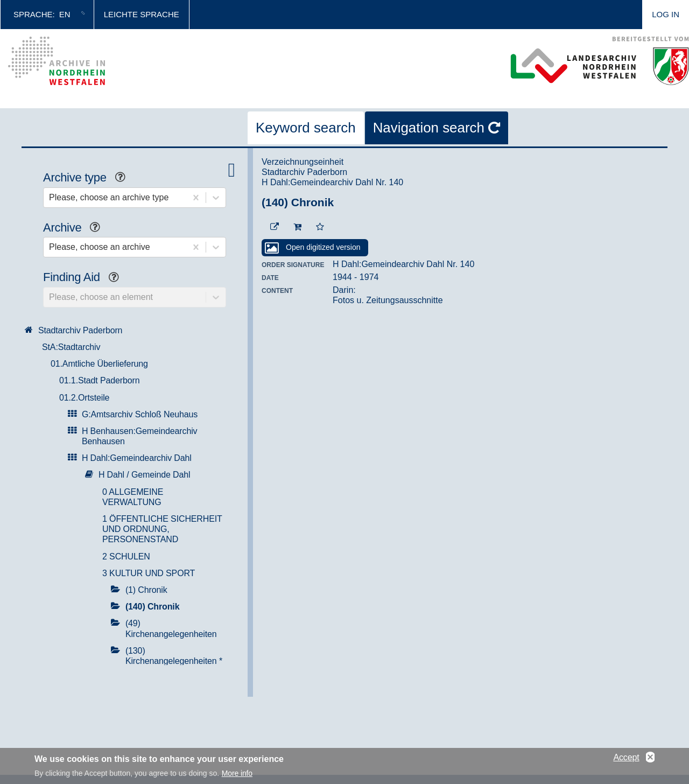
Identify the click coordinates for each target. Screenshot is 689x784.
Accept (626, 759)
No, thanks (650, 759)
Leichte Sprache (142, 14)
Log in (666, 14)
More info (237, 775)
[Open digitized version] (315, 248)
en (65, 14)
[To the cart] (297, 227)
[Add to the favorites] (320, 227)
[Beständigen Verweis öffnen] (275, 227)
